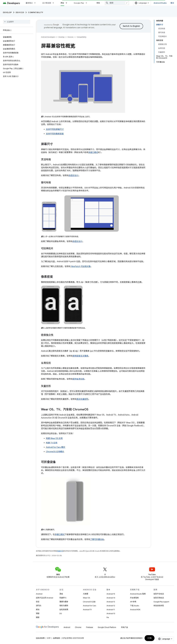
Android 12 (111, 606)
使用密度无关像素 (80, 356)
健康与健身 (64, 602)
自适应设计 (74, 176)
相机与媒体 (64, 606)
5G (61, 613)
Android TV (87, 610)
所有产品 (125, 627)
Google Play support (161, 602)
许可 (49, 638)
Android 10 (111, 613)
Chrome (78, 627)
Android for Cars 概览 (56, 447)
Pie (108, 617)
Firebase (90, 627)
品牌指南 (56, 638)
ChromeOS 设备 (89, 602)
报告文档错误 (159, 598)
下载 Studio (134, 606)
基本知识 (29, 3)
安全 (38, 602)
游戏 (61, 594)
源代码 (39, 606)
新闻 (38, 610)
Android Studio (160, 3)
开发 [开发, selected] (62, 3)
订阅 (150, 638)
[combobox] (117, 3)
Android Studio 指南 (138, 594)
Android (39, 594)
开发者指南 (134, 598)
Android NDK (135, 610)
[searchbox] (17, 22)
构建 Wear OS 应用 (54, 438)
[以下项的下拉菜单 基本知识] (36, 3)
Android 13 (111, 602)
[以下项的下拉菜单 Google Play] (87, 3)
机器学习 (63, 598)
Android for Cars (89, 606)
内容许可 (60, 551)
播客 (38, 617)
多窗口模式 (93, 152)
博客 (98, 3)
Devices (20, 12)
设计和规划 (47, 3)
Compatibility (36, 12)
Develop (7, 12)
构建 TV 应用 (52, 443)
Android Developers (48, 37)
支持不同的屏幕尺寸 (55, 129)
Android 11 (111, 610)
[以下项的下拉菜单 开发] (67, 3)
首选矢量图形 (82, 399)
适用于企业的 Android (45, 598)
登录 (172, 3)
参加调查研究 (159, 606)
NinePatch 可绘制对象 (81, 266)
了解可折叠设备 (97, 539)
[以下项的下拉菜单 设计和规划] (54, 3)
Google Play (79, 3)
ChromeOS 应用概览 (55, 452)
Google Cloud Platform (107, 627)
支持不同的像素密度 (55, 134)
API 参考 (133, 602)
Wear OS (86, 598)
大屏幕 (86, 594)
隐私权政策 (64, 610)
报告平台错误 (159, 594)
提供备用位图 (78, 379)
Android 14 (111, 598)
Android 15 (111, 594)
